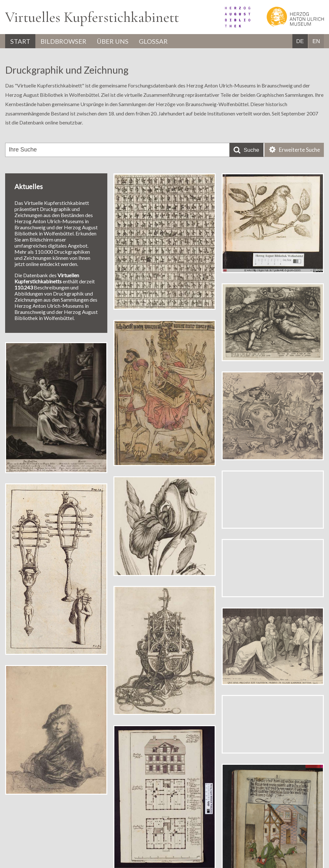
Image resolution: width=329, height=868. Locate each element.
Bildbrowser (63, 41)
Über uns (113, 41)
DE (300, 41)
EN (316, 41)
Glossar (153, 41)
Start (20, 41)
